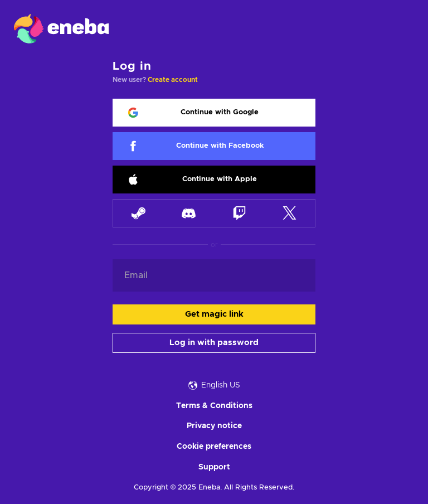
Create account (173, 80)
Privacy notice (214, 426)
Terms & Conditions (214, 406)
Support (214, 467)
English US (214, 385)
